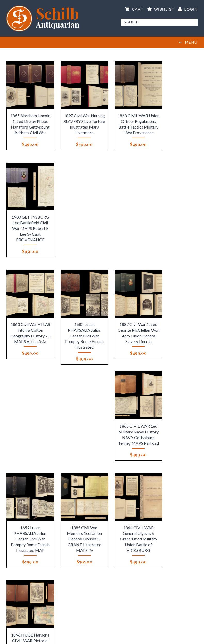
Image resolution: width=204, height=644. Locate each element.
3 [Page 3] (91, 490)
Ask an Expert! (172, 571)
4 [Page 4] (98, 490)
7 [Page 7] (118, 490)
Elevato (158, 638)
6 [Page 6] (111, 490)
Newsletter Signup (32, 615)
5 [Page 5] (104, 490)
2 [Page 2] (84, 490)
